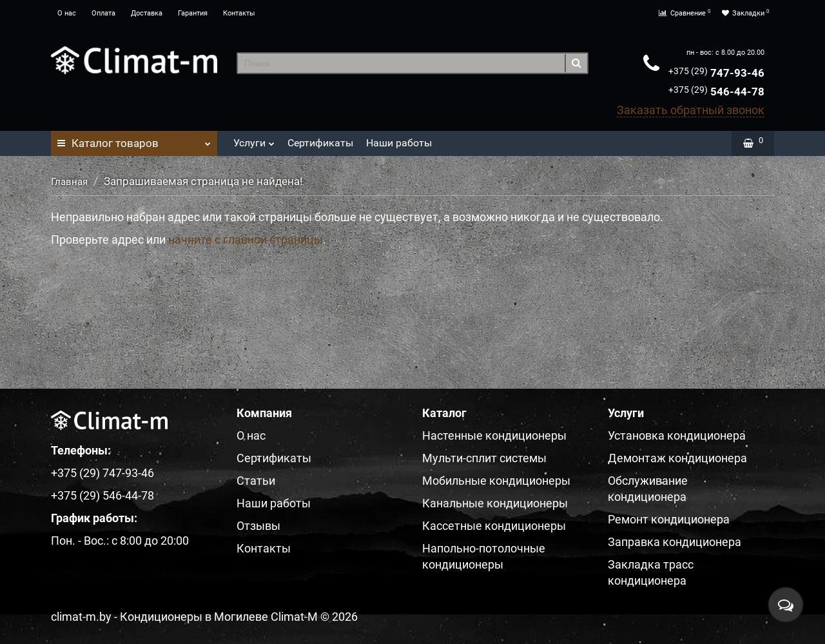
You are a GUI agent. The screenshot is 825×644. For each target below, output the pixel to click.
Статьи (256, 481)
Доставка (147, 13)
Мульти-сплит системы (484, 458)
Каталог (134, 140)
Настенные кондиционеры (494, 435)
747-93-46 (716, 73)
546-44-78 (716, 92)
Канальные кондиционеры (495, 503)
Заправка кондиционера (675, 542)
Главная (69, 182)
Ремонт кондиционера (669, 519)
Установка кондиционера (677, 435)
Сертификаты (320, 143)
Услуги (254, 140)
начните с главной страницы (246, 239)
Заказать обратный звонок (691, 110)
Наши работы (399, 143)
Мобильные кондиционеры (496, 481)
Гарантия (193, 13)
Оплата (103, 13)
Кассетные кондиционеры (494, 526)
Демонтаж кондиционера (677, 458)
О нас (67, 13)
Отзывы (258, 526)
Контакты (239, 13)
